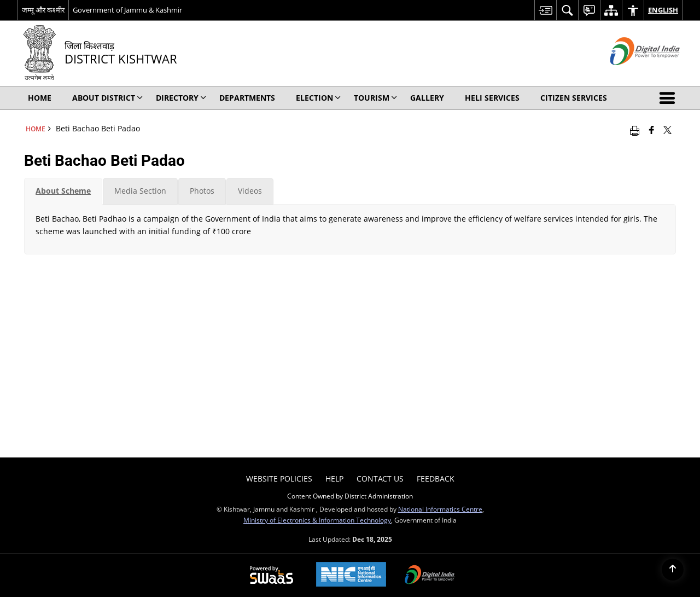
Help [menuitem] (334, 479)
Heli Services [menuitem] (492, 98)
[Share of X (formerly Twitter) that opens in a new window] (667, 130)
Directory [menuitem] (181, 98)
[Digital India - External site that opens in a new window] (631, 74)
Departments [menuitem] (247, 98)
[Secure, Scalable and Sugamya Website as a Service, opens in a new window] (272, 576)
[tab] (63, 191)
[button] (669, 98)
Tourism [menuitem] (375, 98)
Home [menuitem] (40, 98)
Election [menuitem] (318, 98)
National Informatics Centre (440, 509)
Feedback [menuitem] (436, 479)
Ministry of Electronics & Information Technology (317, 520)
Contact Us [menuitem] (380, 479)
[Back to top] (673, 570)
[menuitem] (545, 10)
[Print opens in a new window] (635, 130)
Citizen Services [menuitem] (574, 98)
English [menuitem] (663, 10)
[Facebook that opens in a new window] (652, 130)
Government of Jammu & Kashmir (127, 10)
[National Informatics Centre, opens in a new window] (351, 575)
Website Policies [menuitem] (279, 479)
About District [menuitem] (107, 98)
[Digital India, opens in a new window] (430, 576)
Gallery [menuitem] (427, 98)
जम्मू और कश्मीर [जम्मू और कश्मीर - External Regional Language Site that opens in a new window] (43, 10)
